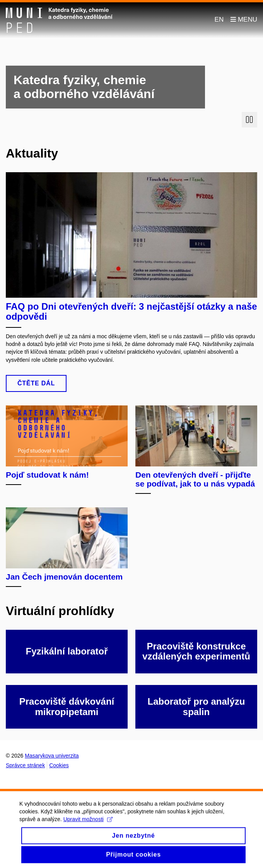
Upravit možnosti (88, 825)
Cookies (59, 765)
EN (219, 19)
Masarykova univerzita (52, 756)
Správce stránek (25, 765)
